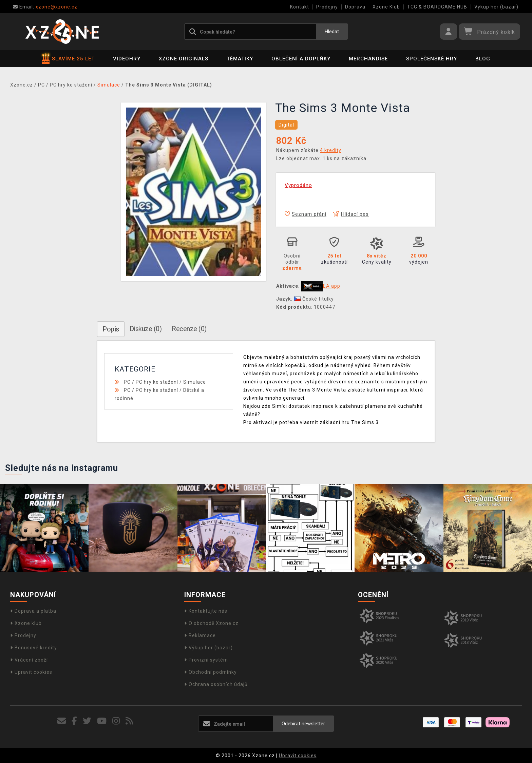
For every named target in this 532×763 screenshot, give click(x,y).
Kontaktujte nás (206, 611)
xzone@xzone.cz (45, 7)
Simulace (195, 382)
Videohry (127, 59)
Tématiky (240, 59)
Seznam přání (306, 214)
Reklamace (200, 635)
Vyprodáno (298, 185)
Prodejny (327, 7)
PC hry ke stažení (157, 382)
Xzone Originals (184, 59)
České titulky (314, 299)
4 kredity (331, 150)
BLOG (483, 59)
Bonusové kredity (34, 648)
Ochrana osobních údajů (216, 684)
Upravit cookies (31, 672)
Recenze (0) (189, 329)
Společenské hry (432, 59)
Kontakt (300, 7)
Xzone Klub (386, 7)
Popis (111, 329)
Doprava (355, 7)
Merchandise (368, 59)
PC (127, 382)
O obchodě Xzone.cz (211, 623)
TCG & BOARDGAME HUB (437, 7)
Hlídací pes (351, 214)
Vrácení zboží (29, 660)
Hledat (332, 32)
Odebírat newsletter (303, 724)
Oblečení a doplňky (301, 59)
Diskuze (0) (146, 329)
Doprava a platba (33, 611)
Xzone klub (26, 623)
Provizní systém (206, 660)
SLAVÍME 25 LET (68, 59)
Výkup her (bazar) (496, 7)
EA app (332, 286)
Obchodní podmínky (211, 672)
